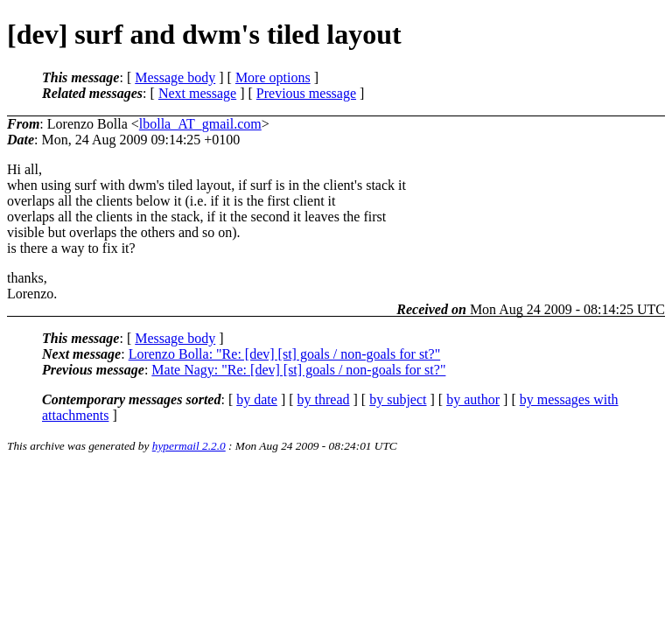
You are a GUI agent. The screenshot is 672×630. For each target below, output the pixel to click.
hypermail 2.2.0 (189, 446)
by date (257, 399)
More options (273, 77)
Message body (175, 77)
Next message (197, 93)
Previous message (306, 93)
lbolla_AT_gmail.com (200, 124)
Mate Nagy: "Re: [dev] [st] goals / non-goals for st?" (298, 370)
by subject (398, 399)
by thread (324, 399)
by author (473, 399)
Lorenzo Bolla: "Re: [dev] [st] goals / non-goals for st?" (285, 354)
